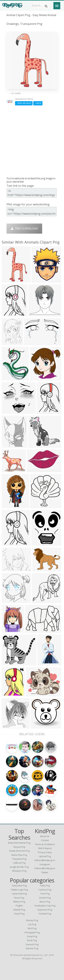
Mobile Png (19, 910)
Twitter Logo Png (19, 890)
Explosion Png (45, 910)
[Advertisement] (32, 141)
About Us (45, 836)
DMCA (38, 103)
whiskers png (19, 871)
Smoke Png (45, 898)
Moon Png (45, 902)
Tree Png (45, 894)
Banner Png (32, 948)
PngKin (19, 906)
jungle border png (19, 867)
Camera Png (45, 890)
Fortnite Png (45, 914)
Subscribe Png (19, 886)
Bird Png (32, 928)
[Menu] (57, 6)
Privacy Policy (45, 852)
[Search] (46, 6)
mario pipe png (19, 855)
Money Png (32, 920)
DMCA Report (45, 848)
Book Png (32, 940)
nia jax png (19, 847)
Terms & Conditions (45, 844)
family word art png (19, 851)
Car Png (32, 924)
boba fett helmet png (19, 843)
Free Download (24, 228)
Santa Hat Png (19, 894)
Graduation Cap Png (45, 906)
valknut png (19, 863)
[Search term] (40, 5)
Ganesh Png (32, 944)
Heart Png (19, 914)
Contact (45, 840)
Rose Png (19, 898)
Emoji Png (32, 936)
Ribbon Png (19, 902)
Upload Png (45, 856)
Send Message (24, 103)
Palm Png (45, 886)
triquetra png (19, 859)
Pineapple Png (32, 932)
